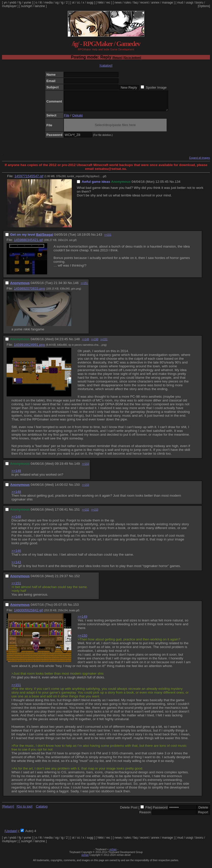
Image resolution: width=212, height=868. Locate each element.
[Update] (11, 835)
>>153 (85, 468)
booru (199, 3)
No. (172, 185)
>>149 (85, 343)
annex (155, 3)
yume (27, 3)
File (67, 119)
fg (20, 3)
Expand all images (200, 162)
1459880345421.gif (28, 244)
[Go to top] (24, 810)
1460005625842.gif (28, 614)
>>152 (85, 513)
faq (136, 3)
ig (62, 3)
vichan (113, 853)
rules (128, 3)
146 (76, 287)
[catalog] (106, 65)
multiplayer (9, 6)
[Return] (117, 58)
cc (79, 3)
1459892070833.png (29, 292)
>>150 (95, 343)
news (118, 3)
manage (167, 3)
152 (77, 580)
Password (160, 811)
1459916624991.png (29, 348)
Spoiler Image (156, 87)
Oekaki (77, 119)
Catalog (42, 810)
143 (99, 238)
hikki (100, 3)
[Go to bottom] (132, 58)
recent (144, 3)
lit (41, 3)
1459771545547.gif (29, 180)
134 (178, 185)
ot (73, 3)
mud (180, 3)
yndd (13, 3)
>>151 (108, 239)
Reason (145, 816)
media (49, 3)
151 (77, 513)
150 (77, 488)
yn (5, 3)
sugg (90, 3)
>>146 (16, 554)
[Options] (204, 6)
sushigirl (27, 6)
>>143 (16, 566)
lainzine (40, 6)
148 (77, 343)
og (57, 3)
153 (76, 608)
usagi (189, 3)
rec (108, 3)
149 (77, 467)
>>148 (16, 475)
